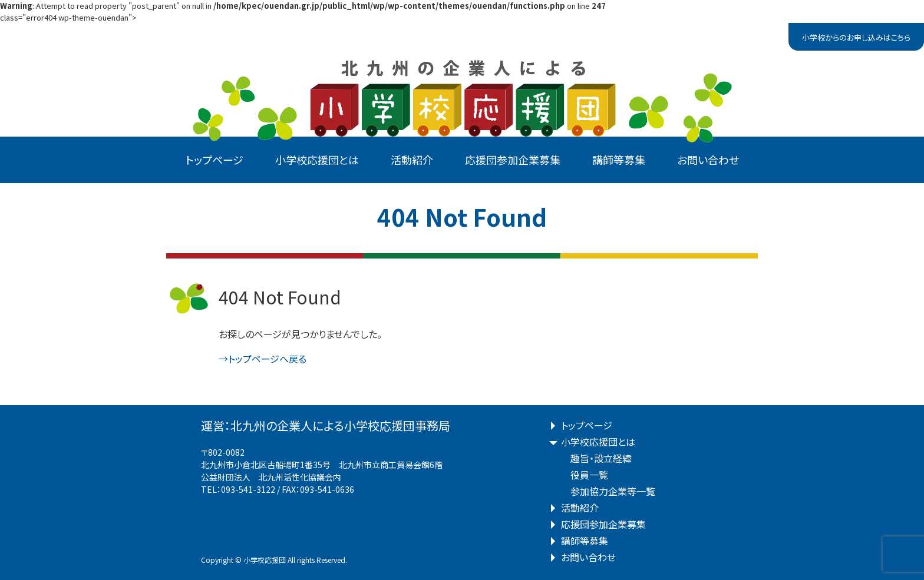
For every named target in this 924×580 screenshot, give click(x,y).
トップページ (214, 160)
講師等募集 (619, 160)
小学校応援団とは (317, 160)
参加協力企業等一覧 (613, 491)
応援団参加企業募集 (513, 160)
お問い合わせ (708, 160)
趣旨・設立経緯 (601, 458)
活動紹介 (412, 160)
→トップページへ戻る (263, 359)
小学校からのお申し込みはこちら (856, 37)
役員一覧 (589, 475)
